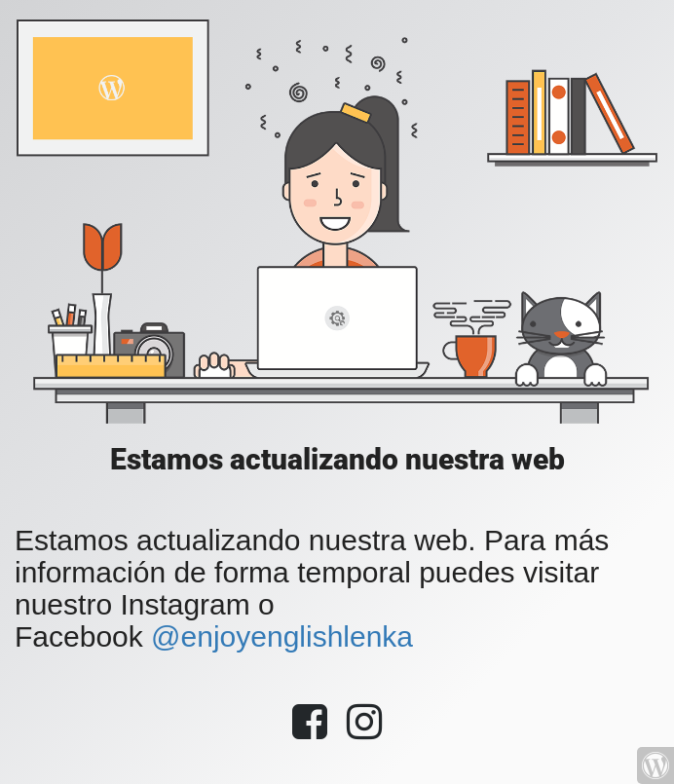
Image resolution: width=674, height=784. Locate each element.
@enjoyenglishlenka (282, 636)
